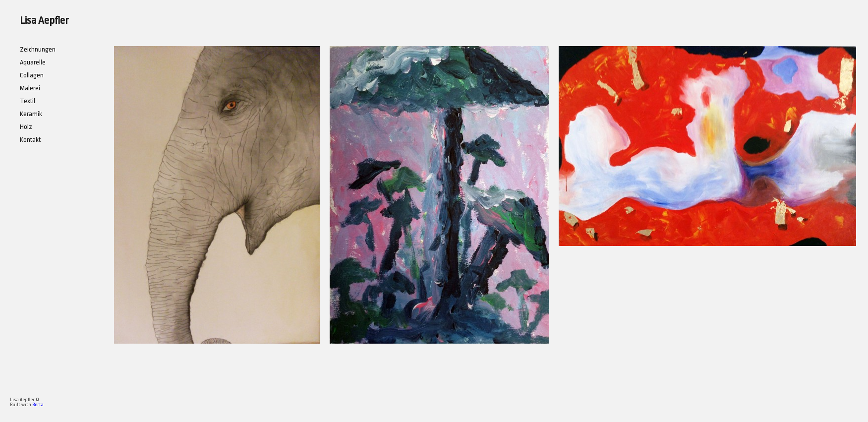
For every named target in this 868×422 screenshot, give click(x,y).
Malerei (30, 88)
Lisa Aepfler (44, 20)
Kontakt (30, 140)
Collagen (32, 75)
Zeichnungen (38, 49)
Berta (38, 405)
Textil (28, 101)
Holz (26, 127)
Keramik (31, 114)
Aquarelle (33, 62)
